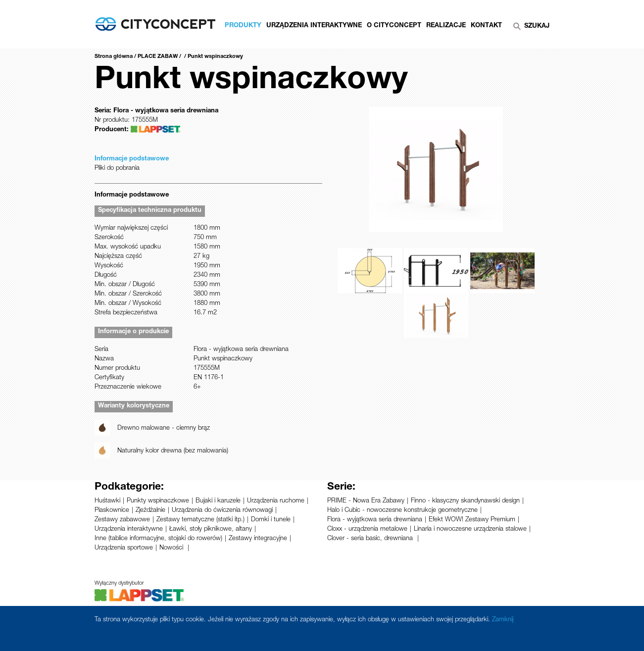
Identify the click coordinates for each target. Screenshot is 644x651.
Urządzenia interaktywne (129, 529)
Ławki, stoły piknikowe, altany (211, 529)
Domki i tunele (271, 520)
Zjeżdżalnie (150, 511)
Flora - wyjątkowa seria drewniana (375, 520)
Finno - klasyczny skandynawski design (465, 501)
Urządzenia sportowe (124, 548)
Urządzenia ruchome (276, 501)
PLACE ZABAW (158, 57)
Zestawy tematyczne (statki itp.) (200, 520)
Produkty (243, 26)
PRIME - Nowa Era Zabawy (366, 501)
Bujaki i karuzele (218, 501)
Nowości (172, 548)
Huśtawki (107, 501)
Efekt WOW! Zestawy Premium (472, 520)
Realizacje (446, 26)
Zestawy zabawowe (122, 520)
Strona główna (114, 57)
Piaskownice (112, 511)
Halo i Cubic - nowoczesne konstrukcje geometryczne (402, 511)
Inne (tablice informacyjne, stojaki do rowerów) (158, 539)
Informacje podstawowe (132, 159)
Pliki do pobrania (117, 169)
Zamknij (503, 620)
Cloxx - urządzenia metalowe (367, 529)
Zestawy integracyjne (258, 539)
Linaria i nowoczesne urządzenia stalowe (470, 529)
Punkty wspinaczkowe (158, 501)
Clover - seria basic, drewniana (371, 539)
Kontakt (486, 26)
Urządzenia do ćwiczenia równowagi (222, 511)
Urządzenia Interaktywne (314, 26)
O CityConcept (394, 26)
